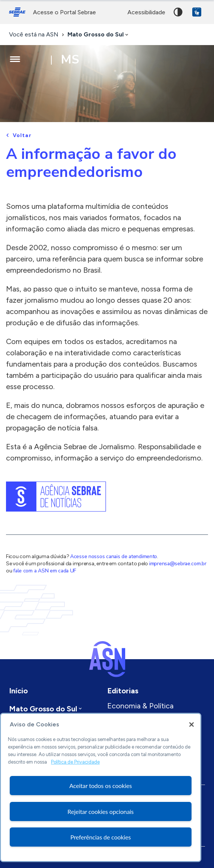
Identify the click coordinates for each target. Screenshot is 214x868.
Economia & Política (140, 706)
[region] (101, 787)
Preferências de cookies (101, 837)
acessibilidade (146, 12)
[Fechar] (192, 725)
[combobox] (99, 35)
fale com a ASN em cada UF (45, 571)
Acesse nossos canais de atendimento (114, 556)
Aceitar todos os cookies (101, 786)
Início (18, 691)
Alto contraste (178, 12)
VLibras (197, 12)
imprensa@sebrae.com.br (178, 564)
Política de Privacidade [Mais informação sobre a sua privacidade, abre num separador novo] (75, 762)
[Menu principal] (15, 59)
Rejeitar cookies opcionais (101, 811)
